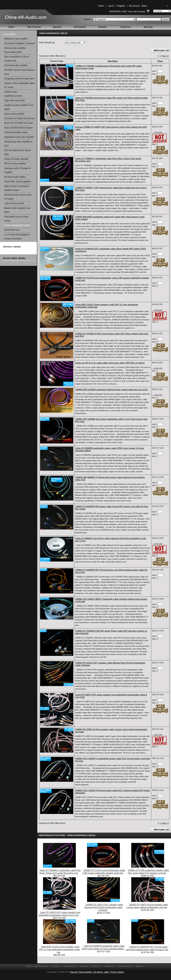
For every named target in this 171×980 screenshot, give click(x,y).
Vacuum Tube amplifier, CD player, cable (90, 972)
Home (101, 6)
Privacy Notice (117, 972)
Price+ (160, 61)
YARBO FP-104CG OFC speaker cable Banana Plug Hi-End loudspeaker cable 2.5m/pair (104, 907)
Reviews (103, 27)
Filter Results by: (47, 43)
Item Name (113, 61)
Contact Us (125, 27)
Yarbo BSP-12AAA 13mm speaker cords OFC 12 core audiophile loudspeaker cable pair (59, 949)
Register (121, 6)
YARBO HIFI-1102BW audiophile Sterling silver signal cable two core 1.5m (111, 390)
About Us (140, 966)
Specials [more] (12, 247)
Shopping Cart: (118, 12)
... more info (157, 132)
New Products (34, 27)
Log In (111, 6)
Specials (57, 27)
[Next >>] (165, 56)
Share (144, 6)
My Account (134, 6)
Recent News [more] (14, 258)
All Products (80, 27)
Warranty (148, 27)
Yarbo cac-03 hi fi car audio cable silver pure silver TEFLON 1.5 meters (110, 363)
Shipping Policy (125, 966)
